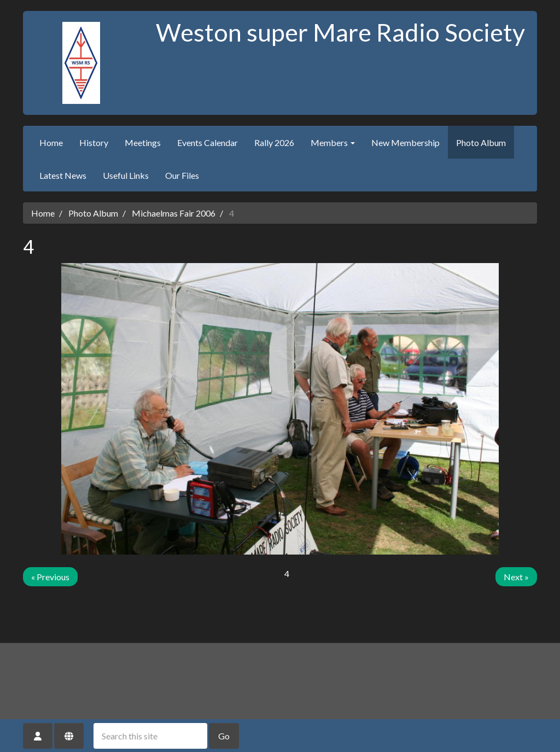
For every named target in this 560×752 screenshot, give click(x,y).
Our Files (182, 175)
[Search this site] (150, 736)
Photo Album (481, 142)
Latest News (63, 175)
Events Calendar (208, 142)
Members (333, 142)
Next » (516, 577)
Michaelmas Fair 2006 (174, 213)
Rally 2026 (274, 142)
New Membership (406, 142)
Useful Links (126, 175)
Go (224, 736)
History (94, 142)
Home (51, 142)
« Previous (50, 577)
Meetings (143, 142)
